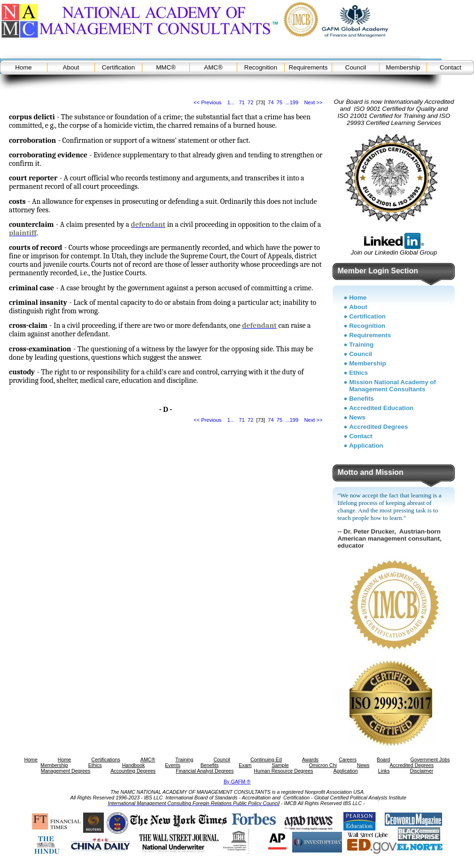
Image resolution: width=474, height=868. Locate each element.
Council (356, 67)
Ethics (358, 373)
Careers (348, 759)
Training (361, 345)
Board (383, 759)
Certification (118, 67)
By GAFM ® (237, 782)
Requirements (308, 67)
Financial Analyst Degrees (205, 771)
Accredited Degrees (378, 427)
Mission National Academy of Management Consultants (392, 386)
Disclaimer (421, 771)
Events (173, 765)
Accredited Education (381, 408)
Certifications (106, 759)
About (71, 67)
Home (23, 67)
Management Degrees (66, 771)
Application (366, 446)
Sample (280, 765)
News (357, 417)
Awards (310, 759)
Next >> (314, 102)
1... (231, 102)
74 (271, 102)
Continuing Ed (266, 759)
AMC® (213, 67)
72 (250, 102)
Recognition (261, 67)
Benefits (361, 399)
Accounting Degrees (133, 771)
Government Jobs (430, 759)
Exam (245, 765)
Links (384, 771)
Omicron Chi (323, 765)
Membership (403, 67)
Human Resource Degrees (283, 771)
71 (241, 102)
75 (280, 102)
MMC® (166, 67)
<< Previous (207, 102)
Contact (451, 67)
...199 (292, 102)
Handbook (134, 765)
